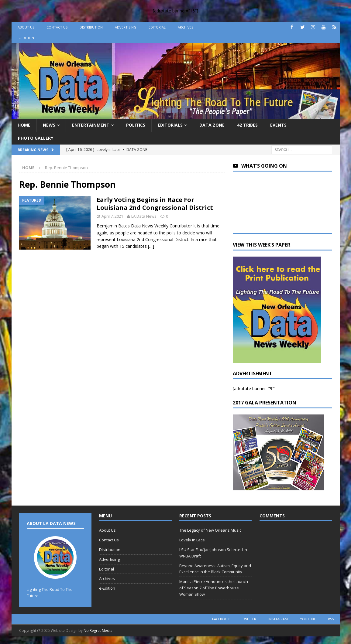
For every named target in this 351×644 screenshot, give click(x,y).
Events (278, 125)
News (49, 125)
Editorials (170, 125)
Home (24, 125)
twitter (249, 619)
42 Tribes (247, 125)
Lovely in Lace (192, 540)
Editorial (157, 27)
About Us (26, 27)
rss (331, 619)
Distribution (91, 27)
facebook (221, 619)
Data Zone (212, 125)
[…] (151, 246)
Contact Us (57, 27)
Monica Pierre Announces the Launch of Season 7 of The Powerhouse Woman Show (214, 588)
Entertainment (91, 125)
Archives (186, 27)
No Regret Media (98, 630)
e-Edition (26, 38)
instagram (278, 619)
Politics (136, 125)
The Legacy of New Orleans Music (210, 530)
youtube (308, 619)
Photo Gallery (36, 138)
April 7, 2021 (112, 216)
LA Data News (144, 216)
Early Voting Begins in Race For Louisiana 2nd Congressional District (155, 204)
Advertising (126, 27)
